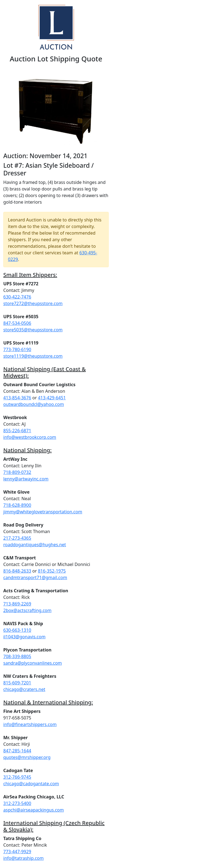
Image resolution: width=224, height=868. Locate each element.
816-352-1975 (52, 571)
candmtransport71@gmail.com (35, 577)
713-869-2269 (17, 604)
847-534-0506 (17, 323)
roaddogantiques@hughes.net (35, 545)
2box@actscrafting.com (27, 610)
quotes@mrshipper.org (27, 757)
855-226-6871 (17, 431)
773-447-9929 (17, 852)
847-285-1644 (17, 751)
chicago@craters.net (24, 689)
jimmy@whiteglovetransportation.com (43, 512)
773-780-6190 (17, 349)
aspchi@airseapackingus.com (34, 810)
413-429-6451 (52, 398)
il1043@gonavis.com (24, 637)
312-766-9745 (17, 777)
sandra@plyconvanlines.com (33, 663)
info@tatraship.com (24, 858)
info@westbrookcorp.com (30, 437)
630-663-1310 (17, 630)
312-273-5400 (17, 803)
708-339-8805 (17, 656)
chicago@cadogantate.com (31, 784)
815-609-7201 (17, 683)
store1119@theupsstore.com (33, 356)
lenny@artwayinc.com (26, 479)
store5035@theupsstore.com (33, 330)
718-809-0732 (17, 472)
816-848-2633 (17, 571)
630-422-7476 (17, 297)
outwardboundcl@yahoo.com (34, 404)
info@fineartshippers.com (30, 724)
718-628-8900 (17, 505)
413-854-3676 (17, 398)
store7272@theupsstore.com (33, 303)
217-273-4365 (17, 538)
